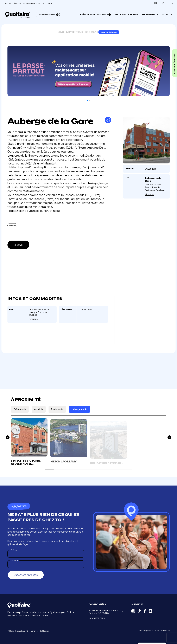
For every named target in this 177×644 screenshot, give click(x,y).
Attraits (167, 14)
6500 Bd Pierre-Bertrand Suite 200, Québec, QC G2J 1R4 (106, 612)
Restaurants (57, 409)
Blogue (50, 3)
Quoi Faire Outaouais (74, 32)
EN (156, 3)
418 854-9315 (86, 310)
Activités (39, 409)
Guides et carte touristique (34, 3)
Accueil (8, 3)
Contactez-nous (97, 618)
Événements (20, 409)
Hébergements (150, 14)
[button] (87, 101)
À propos (17, 3)
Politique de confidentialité (18, 631)
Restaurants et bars (126, 14)
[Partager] (108, 120)
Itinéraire (150, 194)
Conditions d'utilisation (40, 631)
